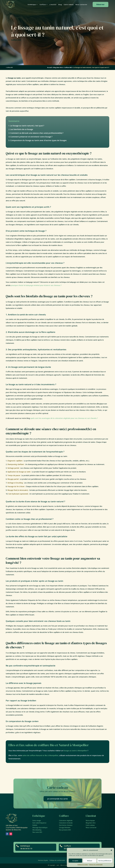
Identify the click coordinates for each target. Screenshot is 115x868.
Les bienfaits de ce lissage (22, 129)
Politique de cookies (83, 865)
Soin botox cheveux (66, 825)
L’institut (53, 5)
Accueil (50, 67)
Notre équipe (90, 821)
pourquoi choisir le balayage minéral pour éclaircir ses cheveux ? (36, 285)
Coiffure (43, 5)
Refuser (90, 861)
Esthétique (32, 5)
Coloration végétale (66, 821)
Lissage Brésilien (65, 828)
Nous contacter (81, 5)
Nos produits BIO (65, 830)
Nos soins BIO (37, 832)
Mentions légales (43, 860)
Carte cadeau (69, 5)
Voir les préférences (105, 861)
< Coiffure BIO (9, 67)
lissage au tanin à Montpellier (75, 751)
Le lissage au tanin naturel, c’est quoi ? (27, 126)
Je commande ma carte (57, 799)
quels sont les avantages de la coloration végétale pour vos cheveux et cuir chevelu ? (64, 418)
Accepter (75, 861)
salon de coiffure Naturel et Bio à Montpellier (40, 755)
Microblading (37, 830)
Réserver (100, 4)
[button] (111, 850)
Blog (60, 5)
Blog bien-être (58, 67)
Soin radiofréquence (39, 823)
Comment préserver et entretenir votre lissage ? (31, 137)
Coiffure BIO (16, 40)
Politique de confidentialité (96, 865)
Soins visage (37, 821)
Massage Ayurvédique (40, 828)
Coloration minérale (66, 823)
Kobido (35, 825)
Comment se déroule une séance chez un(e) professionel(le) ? (37, 133)
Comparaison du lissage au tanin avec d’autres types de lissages (38, 140)
